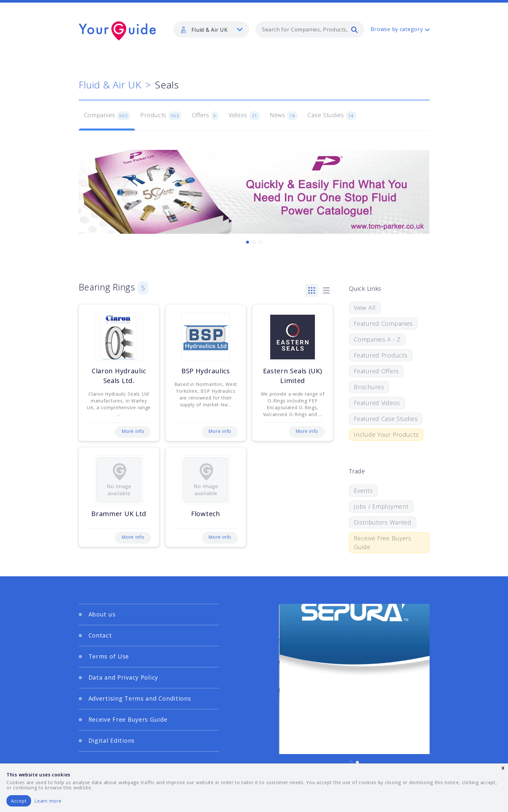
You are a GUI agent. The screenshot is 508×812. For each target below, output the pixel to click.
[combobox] (310, 29)
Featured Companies (383, 323)
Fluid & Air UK (110, 85)
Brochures (369, 387)
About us (102, 614)
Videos (244, 116)
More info (133, 431)
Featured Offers (376, 371)
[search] (354, 29)
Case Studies (332, 116)
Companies (107, 116)
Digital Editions (112, 740)
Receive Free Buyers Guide (383, 542)
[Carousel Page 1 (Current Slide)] (248, 242)
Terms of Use (109, 656)
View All (365, 308)
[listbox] (211, 29)
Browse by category (397, 29)
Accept (19, 801)
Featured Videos (377, 403)
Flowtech (206, 514)
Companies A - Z (377, 339)
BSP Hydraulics (206, 371)
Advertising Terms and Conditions (140, 698)
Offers (205, 116)
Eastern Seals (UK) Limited (293, 376)
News (284, 116)
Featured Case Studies (386, 419)
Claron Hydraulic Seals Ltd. (119, 376)
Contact (100, 635)
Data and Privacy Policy (123, 677)
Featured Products (381, 355)
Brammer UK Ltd (119, 514)
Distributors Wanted (383, 522)
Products (161, 116)
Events (363, 491)
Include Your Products (386, 434)
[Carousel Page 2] (254, 242)
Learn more (48, 801)
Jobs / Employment (381, 506)
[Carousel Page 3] (260, 242)
